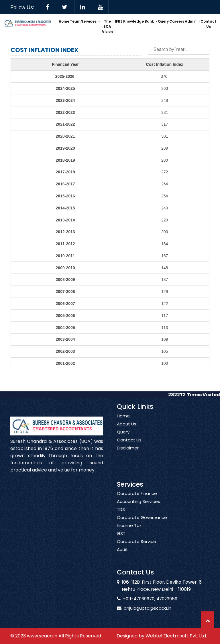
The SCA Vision (107, 26)
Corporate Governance (142, 524)
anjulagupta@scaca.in (141, 608)
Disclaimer (128, 455)
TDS (121, 516)
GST (121, 540)
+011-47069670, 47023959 (144, 599)
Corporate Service (136, 548)
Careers (177, 21)
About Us (127, 431)
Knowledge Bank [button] (139, 21)
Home (64, 21)
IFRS (119, 21)
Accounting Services (139, 508)
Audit (122, 556)
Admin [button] (191, 21)
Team (75, 21)
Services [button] (89, 21)
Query (163, 21)
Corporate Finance (137, 500)
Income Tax (129, 532)
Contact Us (208, 24)
